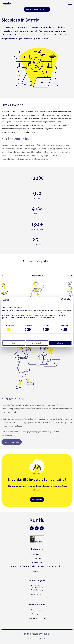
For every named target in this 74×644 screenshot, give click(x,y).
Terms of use (37, 614)
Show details (63, 337)
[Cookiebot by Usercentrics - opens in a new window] (63, 300)
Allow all (60, 343)
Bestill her (37, 572)
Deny (14, 343)
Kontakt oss (37, 499)
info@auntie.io (37, 595)
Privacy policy (37, 610)
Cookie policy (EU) (37, 618)
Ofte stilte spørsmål (37, 559)
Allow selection (37, 343)
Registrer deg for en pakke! (37, 9)
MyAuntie (37, 554)
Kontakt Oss (37, 563)
